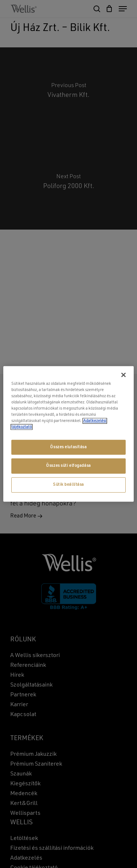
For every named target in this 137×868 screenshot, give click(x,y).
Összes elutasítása (68, 447)
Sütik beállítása (68, 485)
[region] (68, 434)
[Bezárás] (123, 375)
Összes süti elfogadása (68, 466)
